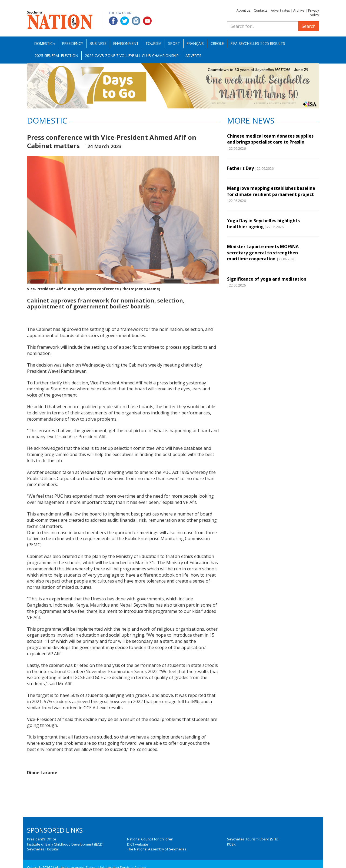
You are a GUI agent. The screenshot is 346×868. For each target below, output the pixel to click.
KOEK (231, 844)
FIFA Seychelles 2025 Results (258, 43)
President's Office (42, 839)
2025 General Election (56, 56)
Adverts (193, 56)
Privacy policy (314, 13)
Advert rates (280, 10)
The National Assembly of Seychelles (157, 849)
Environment (126, 43)
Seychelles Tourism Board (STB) (253, 839)
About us (243, 10)
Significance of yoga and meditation (267, 279)
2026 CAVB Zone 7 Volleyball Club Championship (132, 56)
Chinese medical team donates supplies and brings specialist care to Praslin (270, 139)
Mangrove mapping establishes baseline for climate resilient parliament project (271, 191)
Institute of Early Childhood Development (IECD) (65, 844)
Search (309, 26)
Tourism (153, 43)
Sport (174, 43)
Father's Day (240, 168)
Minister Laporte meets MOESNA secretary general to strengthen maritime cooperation (263, 253)
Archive (299, 10)
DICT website (138, 844)
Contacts (261, 10)
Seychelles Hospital (43, 849)
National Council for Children (150, 839)
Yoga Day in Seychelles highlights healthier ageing (263, 224)
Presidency (73, 43)
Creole (217, 43)
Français (195, 43)
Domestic (45, 43)
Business (98, 43)
